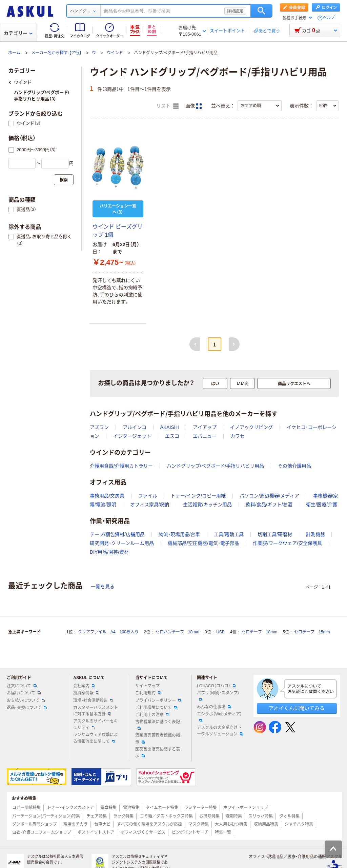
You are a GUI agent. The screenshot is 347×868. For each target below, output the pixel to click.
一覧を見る (103, 587)
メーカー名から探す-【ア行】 (56, 53)
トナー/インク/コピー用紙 (198, 496)
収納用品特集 (266, 824)
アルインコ (135, 427)
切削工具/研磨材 (275, 534)
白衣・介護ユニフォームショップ (42, 832)
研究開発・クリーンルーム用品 (122, 543)
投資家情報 (86, 693)
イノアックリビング (251, 427)
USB (220, 632)
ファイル (148, 496)
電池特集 (131, 808)
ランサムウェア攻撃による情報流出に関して (96, 738)
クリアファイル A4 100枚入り (108, 632)
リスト (167, 106)
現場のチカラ (76, 824)
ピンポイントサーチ (190, 832)
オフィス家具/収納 (150, 505)
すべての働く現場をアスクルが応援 (149, 824)
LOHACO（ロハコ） (216, 686)
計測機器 (315, 534)
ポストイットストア (96, 832)
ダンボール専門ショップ (35, 824)
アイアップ (205, 427)
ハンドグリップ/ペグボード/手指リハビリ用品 (216, 466)
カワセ (238, 436)
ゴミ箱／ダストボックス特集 (166, 816)
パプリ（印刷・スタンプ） (218, 696)
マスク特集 (199, 824)
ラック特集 (123, 816)
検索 (261, 11)
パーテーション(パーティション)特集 (46, 816)
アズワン (99, 427)
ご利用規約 (148, 693)
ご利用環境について (156, 708)
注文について (22, 686)
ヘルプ (329, 18)
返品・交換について (27, 708)
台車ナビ (102, 824)
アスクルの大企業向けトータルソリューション (220, 731)
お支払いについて (26, 701)
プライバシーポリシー (158, 701)
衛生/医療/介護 (322, 505)
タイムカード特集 (162, 808)
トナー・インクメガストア (70, 808)
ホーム (14, 53)
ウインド (115, 53)
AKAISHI (170, 427)
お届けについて (24, 693)
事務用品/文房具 (107, 496)
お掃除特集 (209, 816)
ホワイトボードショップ (246, 808)
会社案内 (84, 686)
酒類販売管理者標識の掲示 (158, 739)
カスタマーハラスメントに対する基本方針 (96, 711)
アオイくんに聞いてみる (297, 708)
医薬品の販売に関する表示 (158, 753)
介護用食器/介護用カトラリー (121, 466)
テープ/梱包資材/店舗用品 (117, 534)
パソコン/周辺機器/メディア (269, 496)
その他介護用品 (294, 466)
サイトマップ (147, 686)
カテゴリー (18, 33)
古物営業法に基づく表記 (158, 725)
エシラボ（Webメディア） (219, 717)
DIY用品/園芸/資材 (109, 552)
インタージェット (132, 436)
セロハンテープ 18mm (177, 632)
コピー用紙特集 (26, 808)
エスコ (172, 436)
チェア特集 (97, 816)
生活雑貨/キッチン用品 (207, 505)
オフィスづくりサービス (143, 832)
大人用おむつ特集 (231, 824)
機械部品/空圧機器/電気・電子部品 (203, 543)
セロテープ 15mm (312, 632)
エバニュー (205, 436)
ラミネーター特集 (201, 808)
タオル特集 (289, 816)
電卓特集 (108, 808)
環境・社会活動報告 (93, 701)
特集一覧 (223, 832)
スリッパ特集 (261, 816)
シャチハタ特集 (299, 824)
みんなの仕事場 (214, 707)
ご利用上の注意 (152, 715)
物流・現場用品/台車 (179, 534)
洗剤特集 (234, 816)
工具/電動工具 (229, 534)
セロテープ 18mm (259, 632)
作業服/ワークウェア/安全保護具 (287, 543)
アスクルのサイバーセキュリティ (96, 724)
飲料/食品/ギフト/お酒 (269, 505)
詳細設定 (235, 11)
